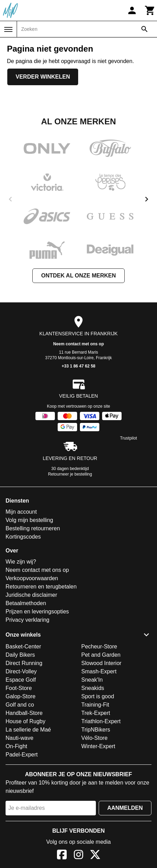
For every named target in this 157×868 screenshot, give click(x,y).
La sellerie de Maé (28, 730)
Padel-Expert (22, 755)
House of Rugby (26, 721)
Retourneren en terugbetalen (41, 587)
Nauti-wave (19, 738)
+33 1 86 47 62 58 (78, 366)
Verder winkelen (43, 77)
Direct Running (24, 663)
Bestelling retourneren (33, 528)
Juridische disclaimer (31, 595)
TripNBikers (96, 730)
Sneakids (93, 688)
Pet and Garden (101, 655)
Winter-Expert (98, 746)
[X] (95, 856)
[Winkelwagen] (150, 10)
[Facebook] (62, 856)
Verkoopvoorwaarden (32, 578)
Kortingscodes (23, 537)
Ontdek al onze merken (78, 276)
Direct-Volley (21, 671)
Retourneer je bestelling (70, 474)
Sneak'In (92, 680)
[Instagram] (78, 856)
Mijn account (21, 512)
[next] (147, 199)
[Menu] (8, 29)
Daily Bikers (20, 655)
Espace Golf (21, 680)
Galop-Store (20, 696)
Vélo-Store (94, 738)
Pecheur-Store (99, 646)
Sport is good (98, 696)
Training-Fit (95, 705)
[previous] (10, 199)
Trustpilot (129, 438)
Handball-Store (24, 713)
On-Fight (16, 746)
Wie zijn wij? (21, 562)
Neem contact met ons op (78, 344)
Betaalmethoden (26, 603)
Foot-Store (19, 688)
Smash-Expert (99, 671)
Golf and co (20, 705)
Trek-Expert (96, 713)
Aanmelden (125, 808)
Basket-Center (23, 646)
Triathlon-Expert (101, 721)
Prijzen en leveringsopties (37, 612)
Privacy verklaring (27, 620)
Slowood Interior (101, 663)
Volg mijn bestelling (29, 520)
